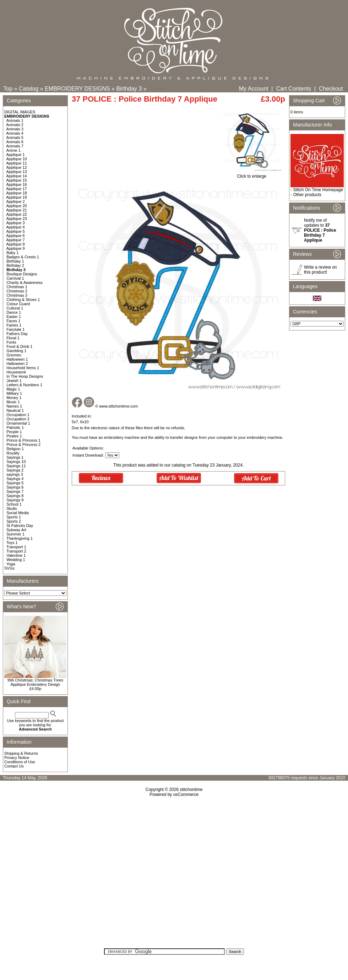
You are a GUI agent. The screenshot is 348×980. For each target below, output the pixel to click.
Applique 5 (16, 231)
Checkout (331, 89)
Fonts (11, 342)
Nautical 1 (15, 410)
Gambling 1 (16, 351)
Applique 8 (16, 244)
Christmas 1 (17, 287)
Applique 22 (17, 214)
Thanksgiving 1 (20, 538)
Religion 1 (15, 449)
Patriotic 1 (15, 427)
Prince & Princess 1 (23, 440)
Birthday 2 (15, 265)
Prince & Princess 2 (23, 445)
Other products (307, 195)
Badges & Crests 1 (23, 257)
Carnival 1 (15, 278)
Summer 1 (15, 534)
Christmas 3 (17, 295)
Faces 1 (13, 321)
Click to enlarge (252, 174)
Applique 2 (16, 201)
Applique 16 (17, 184)
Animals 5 (15, 138)
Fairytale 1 (15, 329)
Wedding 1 (16, 560)
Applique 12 (17, 167)
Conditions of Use (20, 762)
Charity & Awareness (25, 282)
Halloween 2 (17, 364)
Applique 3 (16, 223)
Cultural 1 (15, 308)
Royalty (13, 453)
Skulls (12, 508)
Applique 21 (17, 210)
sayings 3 (15, 474)
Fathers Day (17, 334)
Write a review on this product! (320, 270)
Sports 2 (14, 521)
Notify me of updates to (320, 230)
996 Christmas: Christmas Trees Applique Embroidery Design (35, 682)
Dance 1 (14, 312)
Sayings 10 (16, 462)
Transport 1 (16, 547)
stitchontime (191, 790)
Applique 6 (16, 236)
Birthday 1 (15, 261)
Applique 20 (17, 206)
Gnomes (14, 355)
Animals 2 (15, 125)
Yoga (11, 564)
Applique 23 (17, 219)
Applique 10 (17, 159)
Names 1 (14, 406)
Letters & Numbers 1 (24, 385)
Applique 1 (16, 155)
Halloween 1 (17, 359)
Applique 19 (17, 197)
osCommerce (186, 795)
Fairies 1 (14, 325)
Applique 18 (17, 193)
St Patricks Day (20, 526)
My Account (254, 89)
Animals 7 (15, 146)
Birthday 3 (129, 89)
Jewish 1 (14, 381)
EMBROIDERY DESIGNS (77, 89)
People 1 (14, 432)
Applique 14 (17, 176)
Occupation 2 (18, 419)
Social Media (18, 513)
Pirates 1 (14, 436)
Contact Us (14, 766)
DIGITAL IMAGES (20, 112)
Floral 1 (13, 338)
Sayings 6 (15, 487)
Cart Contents (293, 89)
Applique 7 (16, 240)
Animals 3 (15, 129)
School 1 (14, 504)
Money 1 (14, 398)
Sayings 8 (15, 496)
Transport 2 (16, 551)
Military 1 (14, 393)
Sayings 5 (15, 483)
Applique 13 (17, 172)
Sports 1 (14, 517)
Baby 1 (12, 253)
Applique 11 (17, 163)
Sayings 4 (15, 479)
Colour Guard (18, 304)
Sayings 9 (15, 500)
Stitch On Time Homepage (318, 190)
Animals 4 (15, 133)
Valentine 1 (16, 555)
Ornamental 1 (18, 423)
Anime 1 (13, 150)
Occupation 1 (18, 415)
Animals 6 (15, 142)
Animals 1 (15, 120)
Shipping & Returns (21, 753)
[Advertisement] (67, 875)
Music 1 (13, 402)
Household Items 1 (23, 368)
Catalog (29, 89)
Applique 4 (16, 227)
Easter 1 (14, 317)
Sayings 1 (15, 457)
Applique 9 (16, 248)
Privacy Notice (17, 758)
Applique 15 (17, 180)
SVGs (9, 568)
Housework (16, 372)
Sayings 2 (15, 470)
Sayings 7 (15, 491)
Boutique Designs (22, 274)
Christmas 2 (17, 291)
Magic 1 (13, 389)
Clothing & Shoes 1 (23, 300)
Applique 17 (17, 189)
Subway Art (16, 530)
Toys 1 (12, 543)
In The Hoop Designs (25, 376)
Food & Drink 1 (19, 346)
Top (8, 89)
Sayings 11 (16, 466)
